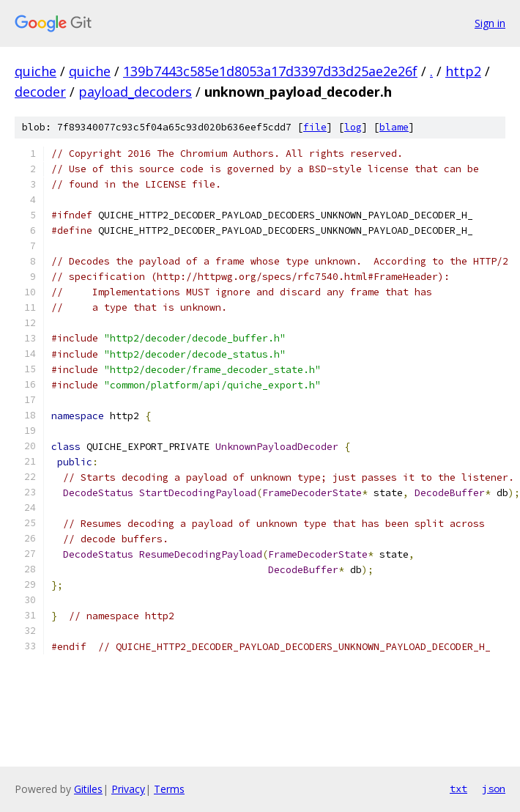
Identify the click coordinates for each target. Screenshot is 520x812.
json (494, 789)
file (315, 127)
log (353, 127)
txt (458, 789)
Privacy (128, 789)
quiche (36, 71)
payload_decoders (135, 92)
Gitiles (88, 789)
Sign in (490, 23)
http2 (463, 71)
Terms (169, 789)
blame (394, 127)
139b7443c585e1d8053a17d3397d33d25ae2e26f (270, 71)
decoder (40, 92)
